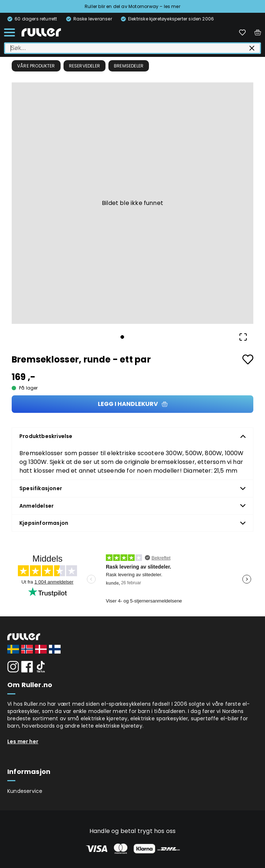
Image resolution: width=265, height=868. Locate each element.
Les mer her (23, 741)
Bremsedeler (129, 66)
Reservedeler (85, 66)
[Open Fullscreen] (243, 337)
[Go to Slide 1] (122, 337)
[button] (132, 203)
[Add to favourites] (248, 359)
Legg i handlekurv (133, 404)
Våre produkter (36, 66)
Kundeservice (25, 791)
